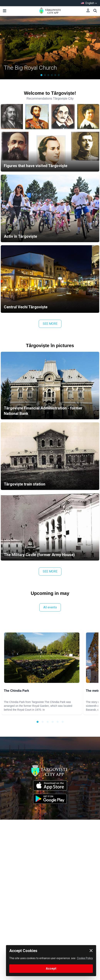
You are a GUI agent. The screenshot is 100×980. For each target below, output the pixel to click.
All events (50, 607)
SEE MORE (50, 324)
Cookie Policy (85, 958)
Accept (51, 969)
